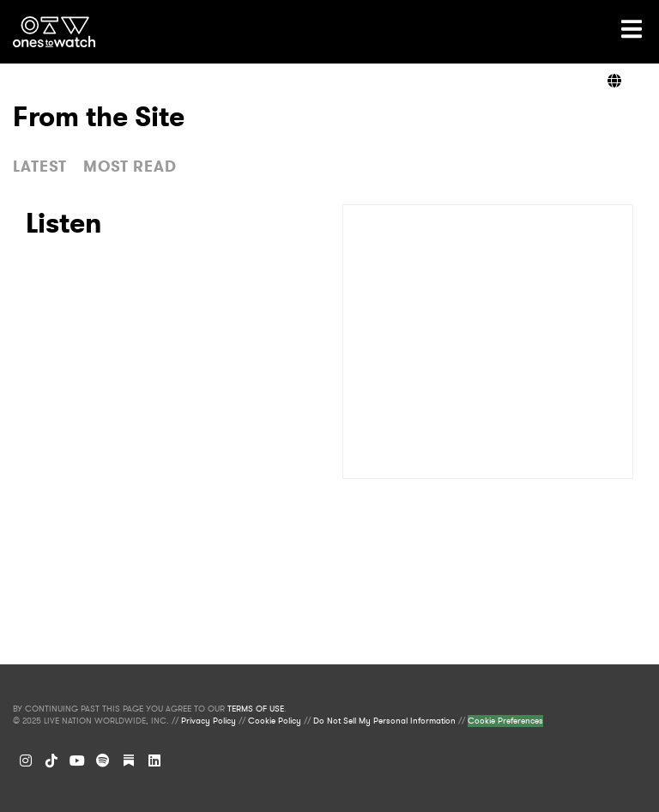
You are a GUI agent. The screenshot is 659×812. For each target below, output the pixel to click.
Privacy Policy (209, 721)
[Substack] (129, 760)
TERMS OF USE (256, 709)
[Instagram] (26, 760)
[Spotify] (103, 760)
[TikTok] (51, 760)
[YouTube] (77, 760)
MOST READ (130, 167)
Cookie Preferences (505, 721)
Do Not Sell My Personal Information (384, 721)
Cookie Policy (275, 721)
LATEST (40, 167)
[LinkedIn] (154, 760)
